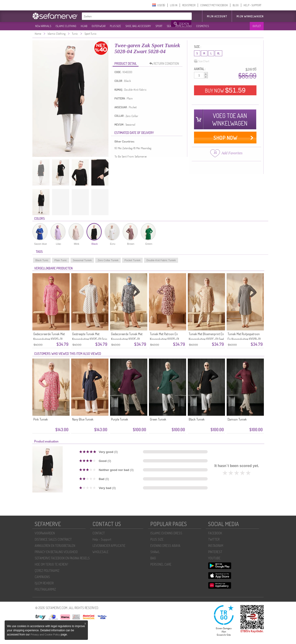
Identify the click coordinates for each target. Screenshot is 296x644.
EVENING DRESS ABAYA (165, 546)
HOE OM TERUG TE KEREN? (51, 564)
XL (219, 53)
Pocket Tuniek (132, 260)
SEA (169, 26)
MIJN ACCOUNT (217, 16)
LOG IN (174, 5)
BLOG (236, 5)
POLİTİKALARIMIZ (45, 589)
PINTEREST (215, 552)
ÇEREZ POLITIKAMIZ (47, 571)
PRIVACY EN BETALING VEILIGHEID (56, 552)
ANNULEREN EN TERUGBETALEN (55, 546)
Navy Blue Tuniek (83, 419)
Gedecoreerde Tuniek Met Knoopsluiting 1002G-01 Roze (49, 339)
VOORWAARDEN (45, 533)
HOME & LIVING (183, 26)
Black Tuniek (197, 419)
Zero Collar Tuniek (108, 260)
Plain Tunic (61, 260)
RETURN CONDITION (165, 64)
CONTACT (99, 533)
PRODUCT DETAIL (126, 63)
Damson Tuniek (237, 419)
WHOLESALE (100, 552)
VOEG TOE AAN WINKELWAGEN (230, 119)
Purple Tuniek (120, 419)
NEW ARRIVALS (43, 26)
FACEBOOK (215, 533)
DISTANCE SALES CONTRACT (53, 539)
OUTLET (257, 26)
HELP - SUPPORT (252, 5)
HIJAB (84, 26)
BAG (153, 558)
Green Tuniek (158, 419)
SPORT (159, 26)
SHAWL (155, 552)
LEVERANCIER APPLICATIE (109, 546)
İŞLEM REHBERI (44, 583)
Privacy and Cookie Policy (45, 635)
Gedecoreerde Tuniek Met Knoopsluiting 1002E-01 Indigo (127, 339)
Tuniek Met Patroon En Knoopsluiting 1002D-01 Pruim (164, 339)
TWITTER (214, 539)
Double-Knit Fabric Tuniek (161, 260)
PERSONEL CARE (161, 564)
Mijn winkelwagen (250, 16)
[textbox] (127, 16)
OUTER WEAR (99, 26)
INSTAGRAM (216, 546)
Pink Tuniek (41, 419)
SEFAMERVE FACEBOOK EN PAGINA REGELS (62, 558)
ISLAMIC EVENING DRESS (166, 533)
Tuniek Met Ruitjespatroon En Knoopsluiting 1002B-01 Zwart (244, 339)
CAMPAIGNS (42, 577)
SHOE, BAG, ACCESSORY (138, 26)
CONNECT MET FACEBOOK (214, 5)
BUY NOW (225, 90)
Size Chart (202, 61)
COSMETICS (202, 26)
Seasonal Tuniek (82, 260)
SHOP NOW (225, 138)
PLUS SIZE (115, 26)
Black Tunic (42, 260)
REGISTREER (189, 5)
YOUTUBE (214, 558)
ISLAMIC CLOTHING (66, 26)
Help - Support (102, 539)
